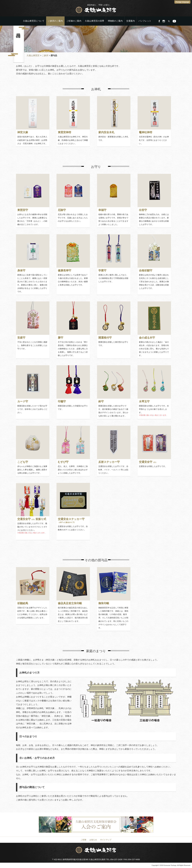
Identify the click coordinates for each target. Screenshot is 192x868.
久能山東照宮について (34, 21)
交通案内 (131, 21)
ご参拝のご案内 (55, 21)
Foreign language (182, 2)
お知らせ (93, 840)
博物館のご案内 (115, 21)
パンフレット (145, 21)
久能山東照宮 (33, 55)
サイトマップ (106, 840)
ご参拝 (45, 55)
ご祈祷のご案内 (74, 21)
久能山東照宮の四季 (95, 21)
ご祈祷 (83, 840)
